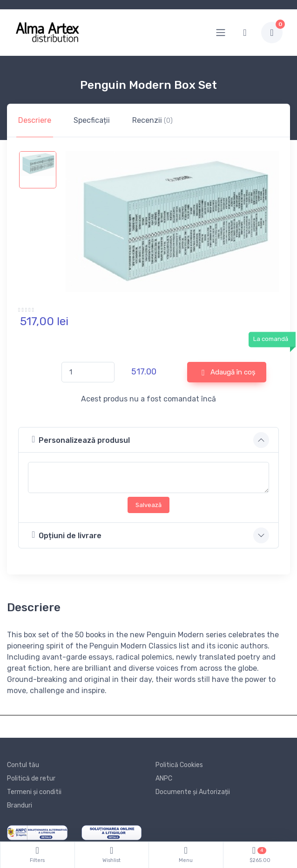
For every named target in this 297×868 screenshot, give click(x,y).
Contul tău (23, 765)
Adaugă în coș (229, 373)
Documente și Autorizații (193, 792)
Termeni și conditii (34, 792)
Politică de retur (31, 778)
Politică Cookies (179, 765)
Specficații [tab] (92, 120)
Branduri (20, 805)
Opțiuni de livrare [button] (67, 535)
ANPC (164, 778)
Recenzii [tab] (152, 120)
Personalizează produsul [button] (81, 439)
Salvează (148, 505)
